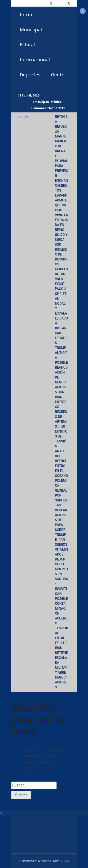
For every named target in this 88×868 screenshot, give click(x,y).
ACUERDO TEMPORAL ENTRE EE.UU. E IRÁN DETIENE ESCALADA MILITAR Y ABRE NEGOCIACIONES (61, 653)
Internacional (35, 60)
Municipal (31, 30)
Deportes (30, 75)
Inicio (26, 15)
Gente (58, 75)
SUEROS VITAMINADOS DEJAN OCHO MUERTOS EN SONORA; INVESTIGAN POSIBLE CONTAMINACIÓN (61, 579)
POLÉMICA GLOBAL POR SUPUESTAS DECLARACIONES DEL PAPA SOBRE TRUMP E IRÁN (61, 510)
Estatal (27, 45)
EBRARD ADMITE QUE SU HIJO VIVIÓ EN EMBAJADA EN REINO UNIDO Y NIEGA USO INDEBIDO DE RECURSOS (62, 230)
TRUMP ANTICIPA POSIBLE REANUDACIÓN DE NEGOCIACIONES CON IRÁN (61, 372)
